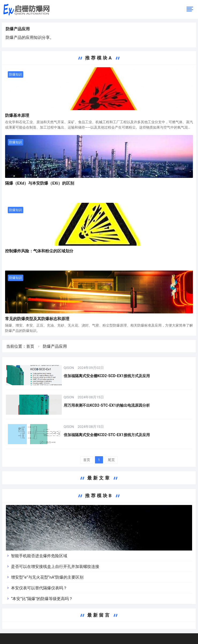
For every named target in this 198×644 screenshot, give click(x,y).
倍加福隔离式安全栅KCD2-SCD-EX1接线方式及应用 (107, 376)
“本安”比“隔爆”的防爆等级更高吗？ (42, 599)
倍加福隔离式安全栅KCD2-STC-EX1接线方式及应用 (107, 435)
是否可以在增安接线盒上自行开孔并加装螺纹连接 (55, 567)
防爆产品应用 (18, 29)
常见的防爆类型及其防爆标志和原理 (37, 319)
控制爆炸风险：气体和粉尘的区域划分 (39, 251)
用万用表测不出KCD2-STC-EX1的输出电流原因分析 (107, 405)
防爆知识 (16, 74)
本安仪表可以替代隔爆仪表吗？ (39, 588)
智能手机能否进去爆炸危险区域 (39, 556)
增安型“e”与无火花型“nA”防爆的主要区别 (47, 577)
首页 (30, 346)
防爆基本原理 (17, 115)
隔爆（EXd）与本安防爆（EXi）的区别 (40, 183)
